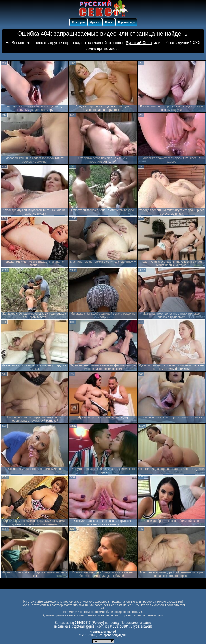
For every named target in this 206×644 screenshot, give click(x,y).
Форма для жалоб (103, 632)
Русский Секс (139, 43)
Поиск (109, 22)
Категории (78, 22)
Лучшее (95, 22)
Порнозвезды (126, 22)
